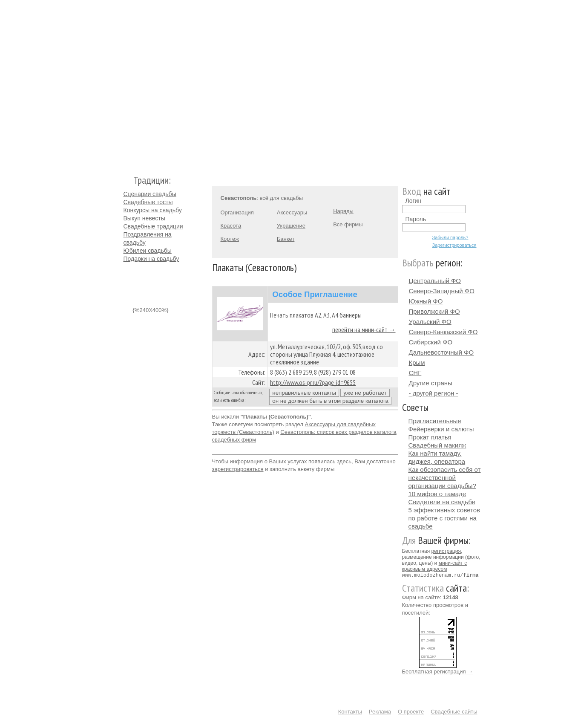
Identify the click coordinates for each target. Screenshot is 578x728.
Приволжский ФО (434, 311)
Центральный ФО (435, 281)
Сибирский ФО (431, 342)
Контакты (350, 711)
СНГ (415, 373)
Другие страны (431, 383)
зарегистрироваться (238, 469)
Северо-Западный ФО (442, 291)
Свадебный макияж (437, 445)
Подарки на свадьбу (151, 259)
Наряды (343, 211)
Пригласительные (435, 421)
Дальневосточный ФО (441, 352)
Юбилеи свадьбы (148, 251)
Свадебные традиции (153, 226)
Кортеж (230, 239)
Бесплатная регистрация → (438, 671)
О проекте (411, 711)
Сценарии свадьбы (150, 194)
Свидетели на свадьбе (442, 502)
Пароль (416, 219)
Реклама (380, 711)
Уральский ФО (430, 322)
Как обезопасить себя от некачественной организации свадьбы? (445, 478)
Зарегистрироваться (454, 245)
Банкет (286, 239)
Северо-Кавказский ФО (443, 332)
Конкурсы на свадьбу (153, 210)
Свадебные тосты (148, 202)
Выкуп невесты (144, 218)
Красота (231, 226)
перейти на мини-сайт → (364, 329)
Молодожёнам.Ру (127, 83)
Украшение (291, 226)
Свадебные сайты (454, 711)
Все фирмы (348, 224)
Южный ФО (426, 301)
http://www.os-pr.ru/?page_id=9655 (313, 382)
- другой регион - (434, 393)
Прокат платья (430, 437)
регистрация (446, 551)
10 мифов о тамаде (437, 494)
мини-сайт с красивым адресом (435, 566)
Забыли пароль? (450, 237)
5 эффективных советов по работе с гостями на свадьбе (444, 518)
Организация (237, 212)
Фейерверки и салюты (441, 429)
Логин (414, 201)
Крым (417, 363)
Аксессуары (292, 212)
